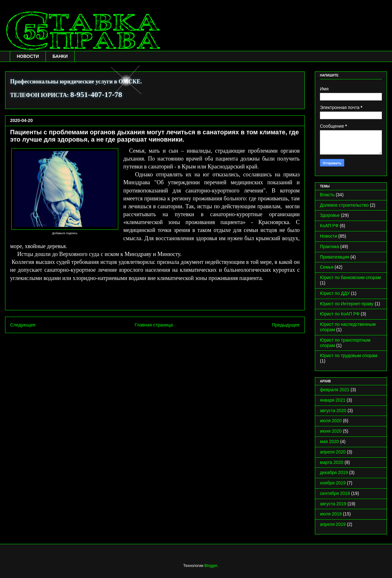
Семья (327, 267)
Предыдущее (286, 325)
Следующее (23, 325)
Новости (328, 236)
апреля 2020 (333, 452)
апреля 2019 (333, 524)
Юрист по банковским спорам (350, 277)
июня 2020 (331, 431)
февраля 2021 (335, 390)
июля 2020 (331, 421)
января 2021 (333, 400)
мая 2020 (329, 441)
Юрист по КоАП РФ (340, 314)
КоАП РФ (329, 226)
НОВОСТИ (28, 56)
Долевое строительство (344, 205)
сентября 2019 (335, 493)
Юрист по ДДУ (335, 293)
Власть (327, 195)
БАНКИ (60, 56)
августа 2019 (333, 504)
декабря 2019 (334, 472)
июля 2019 (331, 514)
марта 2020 (332, 462)
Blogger (211, 566)
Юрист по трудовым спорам (349, 356)
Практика (329, 246)
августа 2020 (333, 411)
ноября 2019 (333, 483)
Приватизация (334, 257)
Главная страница (154, 325)
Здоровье (330, 215)
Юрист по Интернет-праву (347, 304)
